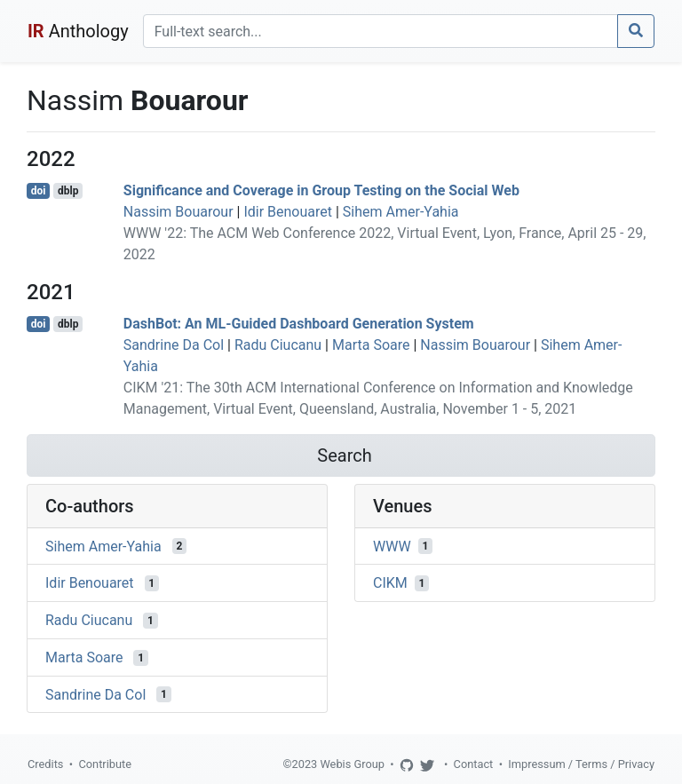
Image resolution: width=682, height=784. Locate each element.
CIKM (390, 583)
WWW (392, 546)
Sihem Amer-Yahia (401, 212)
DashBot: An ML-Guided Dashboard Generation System (299, 324)
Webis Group (352, 764)
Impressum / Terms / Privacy (581, 764)
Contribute (105, 764)
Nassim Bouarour (178, 212)
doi (39, 191)
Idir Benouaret (288, 212)
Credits (45, 764)
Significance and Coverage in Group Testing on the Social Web (321, 190)
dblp (68, 191)
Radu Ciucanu (278, 345)
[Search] (381, 31)
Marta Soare (371, 345)
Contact (474, 764)
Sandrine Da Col (174, 345)
